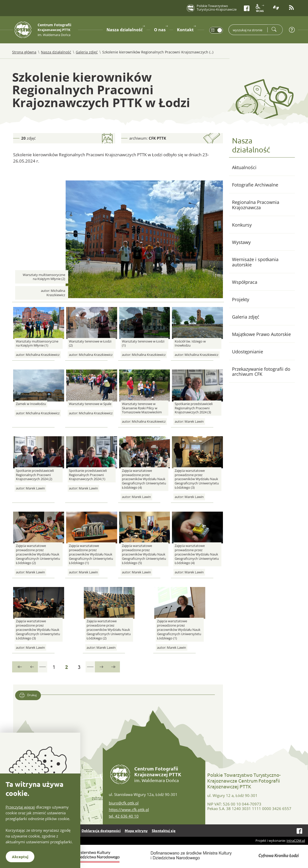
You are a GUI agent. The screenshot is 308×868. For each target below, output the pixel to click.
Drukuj (28, 695)
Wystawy (241, 242)
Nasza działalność (56, 52)
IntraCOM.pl (296, 841)
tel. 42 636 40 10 (124, 816)
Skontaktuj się (164, 830)
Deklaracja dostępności (101, 830)
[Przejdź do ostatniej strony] (114, 667)
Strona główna (24, 52)
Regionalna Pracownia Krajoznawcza (256, 205)
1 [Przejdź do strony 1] (56, 666)
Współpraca (245, 282)
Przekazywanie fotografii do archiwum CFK (261, 372)
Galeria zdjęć (87, 52)
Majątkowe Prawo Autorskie (261, 334)
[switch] (216, 30)
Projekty (241, 299)
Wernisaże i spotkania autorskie (255, 262)
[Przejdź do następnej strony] (101, 667)
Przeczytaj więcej (20, 807)
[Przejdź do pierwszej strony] (19, 667)
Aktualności (244, 167)
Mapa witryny (136, 830)
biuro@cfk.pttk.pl (124, 803)
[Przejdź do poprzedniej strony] (32, 667)
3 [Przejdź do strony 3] (81, 666)
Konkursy (242, 225)
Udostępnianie (248, 352)
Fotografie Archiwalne (255, 185)
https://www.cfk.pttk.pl (129, 810)
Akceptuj (20, 857)
